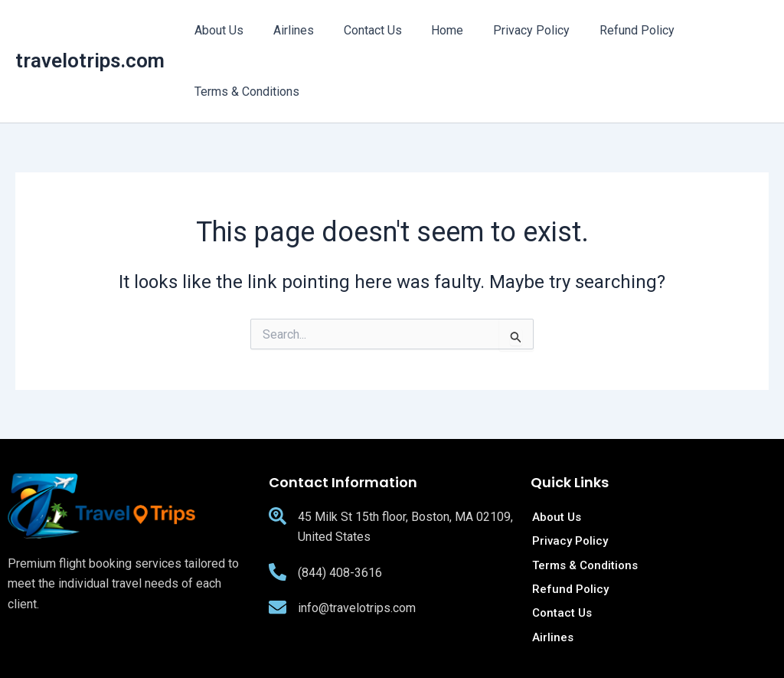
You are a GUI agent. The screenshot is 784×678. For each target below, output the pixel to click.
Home (430, 30)
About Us (217, 30)
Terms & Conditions (245, 92)
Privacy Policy (508, 30)
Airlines (286, 30)
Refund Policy (609, 30)
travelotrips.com (90, 61)
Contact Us (360, 30)
